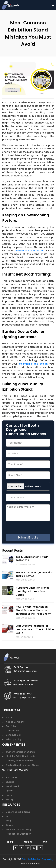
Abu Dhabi (12, 777)
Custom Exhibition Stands (20, 752)
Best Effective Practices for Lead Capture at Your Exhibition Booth (35, 629)
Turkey (10, 799)
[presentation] (31, 528)
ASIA (45, 842)
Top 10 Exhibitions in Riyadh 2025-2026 (32, 559)
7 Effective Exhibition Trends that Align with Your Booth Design (32, 591)
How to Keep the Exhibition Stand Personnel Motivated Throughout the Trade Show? (33, 610)
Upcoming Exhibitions (18, 812)
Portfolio (11, 726)
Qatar (9, 791)
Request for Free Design (19, 830)
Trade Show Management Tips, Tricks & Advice (34, 574)
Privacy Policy (14, 739)
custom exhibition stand (30, 251)
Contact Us (12, 731)
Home (9, 717)
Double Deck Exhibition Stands (23, 765)
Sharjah (10, 782)
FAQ (8, 816)
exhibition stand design (33, 364)
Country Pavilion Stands (19, 761)
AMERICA (28, 842)
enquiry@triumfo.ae (25, 681)
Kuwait (10, 795)
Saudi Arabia (13, 786)
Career (10, 825)
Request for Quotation (19, 834)
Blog (8, 821)
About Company (15, 722)
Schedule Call (14, 735)
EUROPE (11, 842)
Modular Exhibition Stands (21, 756)
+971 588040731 (23, 694)
